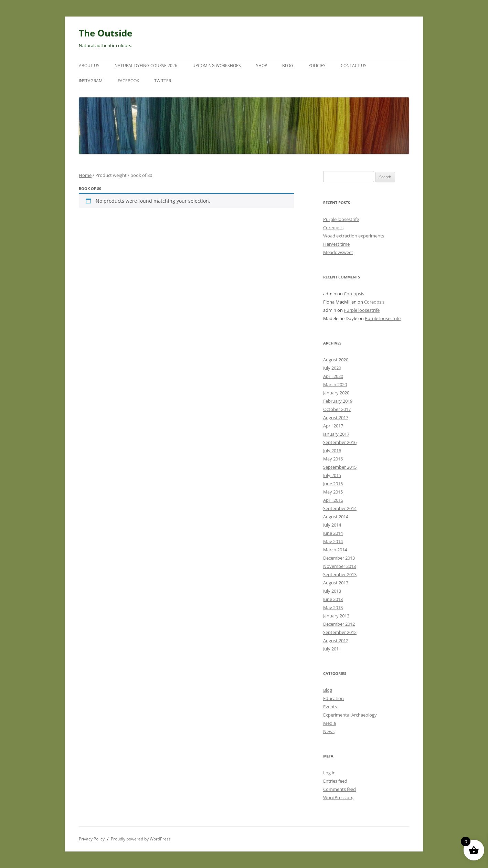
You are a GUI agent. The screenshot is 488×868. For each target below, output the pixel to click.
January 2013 (336, 616)
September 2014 (340, 508)
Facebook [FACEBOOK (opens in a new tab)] (128, 81)
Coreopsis (333, 227)
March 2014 (335, 550)
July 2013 (332, 591)
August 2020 (336, 360)
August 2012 (336, 641)
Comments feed (340, 789)
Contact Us (354, 66)
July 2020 (332, 368)
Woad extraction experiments (354, 236)
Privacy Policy (92, 839)
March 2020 (335, 384)
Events (330, 707)
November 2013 (340, 566)
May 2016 (333, 459)
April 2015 (333, 500)
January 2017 (336, 434)
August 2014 (336, 517)
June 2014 (333, 533)
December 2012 (339, 624)
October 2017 (337, 409)
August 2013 (336, 583)
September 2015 (340, 467)
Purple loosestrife (341, 219)
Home (85, 175)
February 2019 (338, 401)
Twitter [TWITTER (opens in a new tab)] (163, 81)
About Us (89, 66)
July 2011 (332, 649)
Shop (262, 66)
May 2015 (333, 492)
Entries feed (335, 781)
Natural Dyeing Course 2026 (146, 66)
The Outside (105, 33)
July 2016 (332, 451)
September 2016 (340, 442)
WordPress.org (338, 797)
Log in (329, 773)
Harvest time (336, 244)
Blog (288, 66)
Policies (317, 66)
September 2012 (340, 632)
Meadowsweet (338, 252)
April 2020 (333, 376)
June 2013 (333, 599)
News (329, 731)
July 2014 (332, 525)
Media (330, 723)
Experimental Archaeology (350, 715)
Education (333, 698)
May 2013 (333, 607)
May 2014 (333, 541)
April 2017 (333, 426)
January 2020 (336, 393)
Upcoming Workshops (217, 66)
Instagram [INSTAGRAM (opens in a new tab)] (91, 81)
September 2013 (340, 574)
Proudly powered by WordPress (141, 839)
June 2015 (333, 484)
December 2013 (339, 558)
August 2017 (336, 417)
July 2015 (332, 475)
